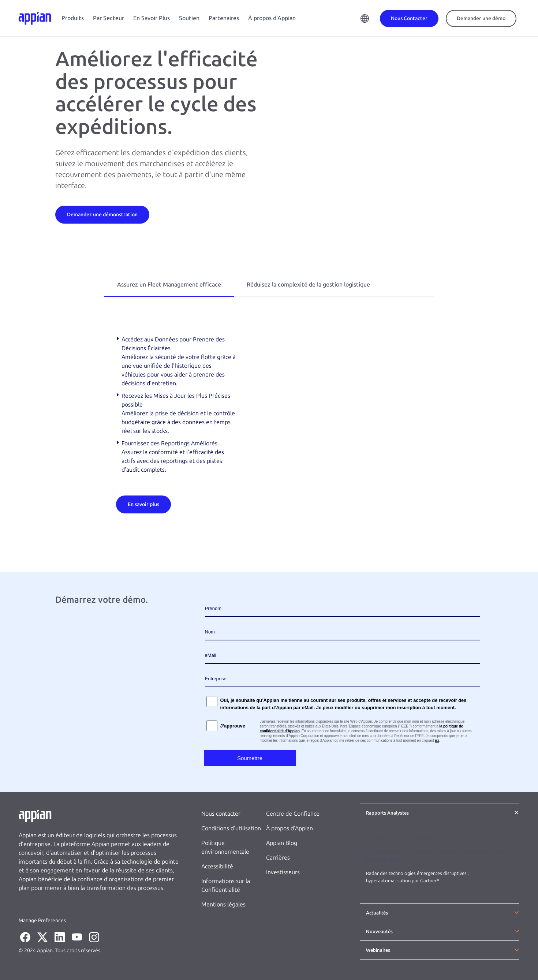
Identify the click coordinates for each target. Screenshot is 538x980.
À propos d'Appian (272, 18)
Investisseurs (283, 872)
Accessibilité (217, 866)
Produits (73, 18)
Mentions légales (223, 904)
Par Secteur (109, 18)
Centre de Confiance (293, 814)
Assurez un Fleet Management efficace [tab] (169, 285)
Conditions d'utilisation (231, 828)
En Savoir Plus (152, 18)
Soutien (189, 18)
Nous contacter (221, 814)
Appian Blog (282, 843)
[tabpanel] (269, 424)
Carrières (278, 858)
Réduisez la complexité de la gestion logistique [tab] (308, 285)
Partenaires (224, 18)
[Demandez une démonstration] (102, 214)
